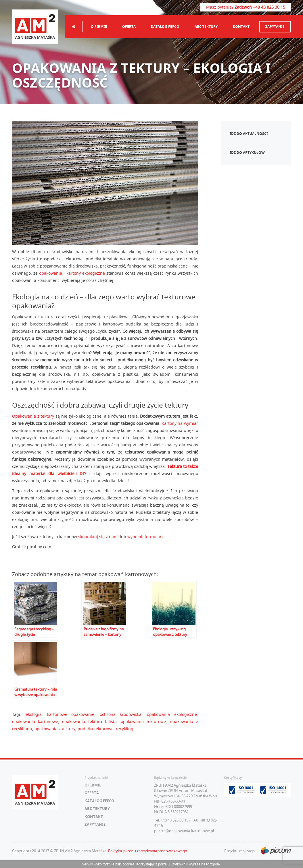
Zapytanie (275, 27)
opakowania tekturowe (143, 721)
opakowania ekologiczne (172, 714)
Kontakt (241, 27)
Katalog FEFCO (165, 27)
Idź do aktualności (249, 134)
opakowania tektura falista (89, 721)
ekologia (34, 714)
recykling (125, 729)
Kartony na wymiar (180, 423)
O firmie (99, 27)
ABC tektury (206, 27)
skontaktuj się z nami (98, 537)
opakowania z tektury (55, 729)
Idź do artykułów (247, 153)
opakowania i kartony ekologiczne (72, 273)
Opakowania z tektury (33, 416)
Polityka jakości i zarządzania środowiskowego (148, 851)
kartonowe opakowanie (71, 714)
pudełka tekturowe (96, 729)
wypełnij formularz (146, 537)
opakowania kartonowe (35, 721)
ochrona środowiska (121, 714)
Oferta (129, 27)
